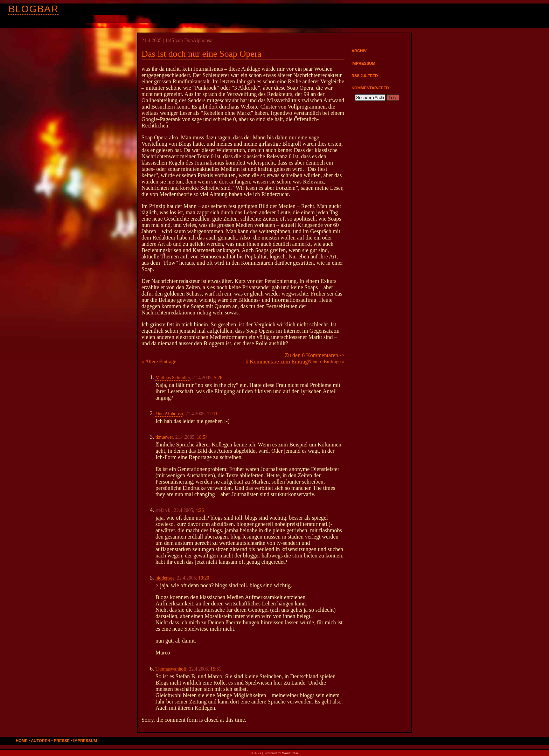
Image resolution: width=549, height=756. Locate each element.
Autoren (40, 741)
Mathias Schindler (173, 378)
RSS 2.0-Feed (365, 76)
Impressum (363, 63)
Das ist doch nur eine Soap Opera (201, 54)
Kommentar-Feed (370, 88)
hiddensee (165, 578)
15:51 (216, 669)
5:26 (218, 378)
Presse (62, 741)
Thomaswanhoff (171, 669)
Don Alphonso (169, 414)
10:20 (204, 578)
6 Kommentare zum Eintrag (277, 362)
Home (22, 741)
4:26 (200, 510)
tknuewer (164, 437)
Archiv (359, 51)
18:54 (202, 437)
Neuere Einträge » (326, 361)
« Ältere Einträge (159, 361)
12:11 (212, 414)
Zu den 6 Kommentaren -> (315, 355)
